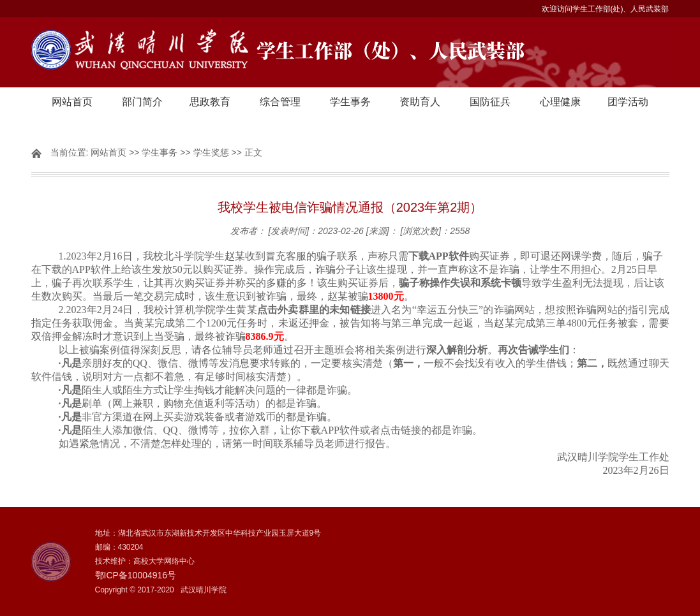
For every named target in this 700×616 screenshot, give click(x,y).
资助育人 (420, 102)
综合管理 (280, 102)
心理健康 (560, 102)
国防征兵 (490, 102)
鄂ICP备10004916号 (136, 575)
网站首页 (72, 102)
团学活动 (628, 102)
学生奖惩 (211, 152)
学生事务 (350, 102)
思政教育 (210, 102)
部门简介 (142, 102)
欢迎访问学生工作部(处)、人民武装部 (606, 9)
